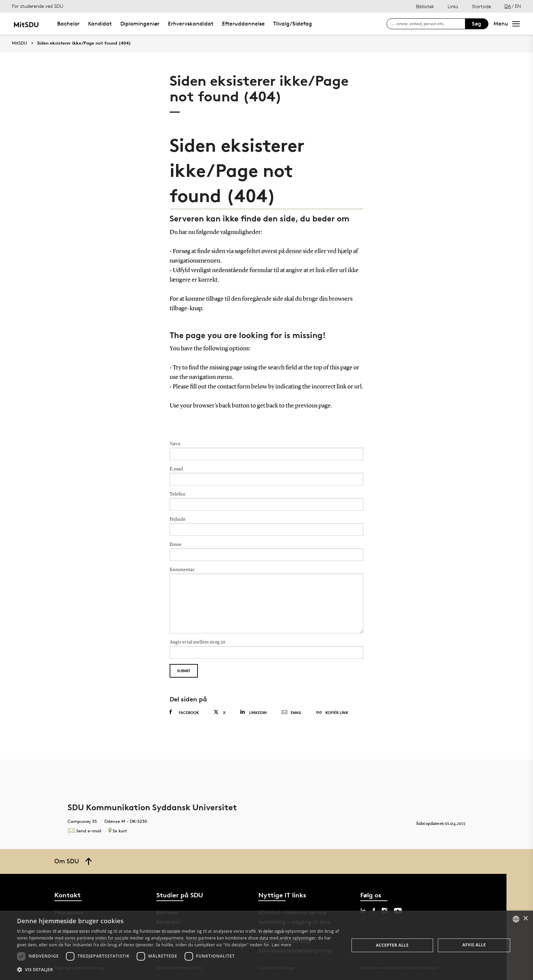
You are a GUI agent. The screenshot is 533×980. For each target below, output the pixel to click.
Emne (176, 545)
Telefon (177, 494)
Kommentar (182, 570)
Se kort (118, 831)
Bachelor (68, 24)
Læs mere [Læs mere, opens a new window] (281, 945)
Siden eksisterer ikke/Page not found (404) (84, 43)
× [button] (525, 919)
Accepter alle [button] (392, 945)
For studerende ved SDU (38, 6)
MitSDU (20, 43)
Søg (477, 24)
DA (508, 6)
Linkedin (253, 712)
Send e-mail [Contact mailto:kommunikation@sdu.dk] (84, 831)
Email (291, 713)
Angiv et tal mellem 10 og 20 (197, 642)
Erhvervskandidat (191, 24)
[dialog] (266, 945)
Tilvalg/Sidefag (293, 24)
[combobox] (516, 919)
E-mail (176, 469)
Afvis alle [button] (474, 945)
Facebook (184, 712)
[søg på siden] (428, 24)
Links (453, 6)
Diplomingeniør (140, 24)
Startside (481, 6)
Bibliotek (425, 6)
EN (518, 6)
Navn (175, 444)
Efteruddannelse (243, 24)
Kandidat (100, 24)
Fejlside (178, 519)
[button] (178, 970)
